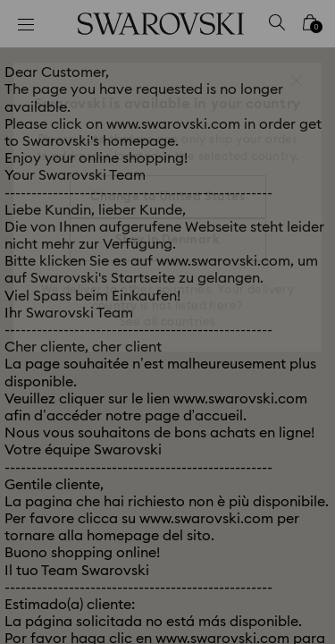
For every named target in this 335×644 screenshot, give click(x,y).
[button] (297, 80)
